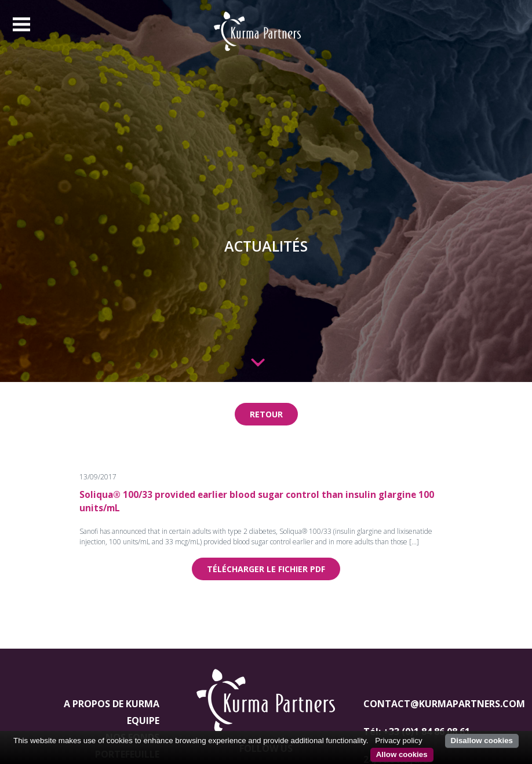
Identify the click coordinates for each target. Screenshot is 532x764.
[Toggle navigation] (21, 24)
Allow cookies (402, 754)
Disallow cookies (482, 741)
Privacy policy (398, 741)
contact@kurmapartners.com (444, 704)
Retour (266, 414)
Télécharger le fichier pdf (266, 569)
